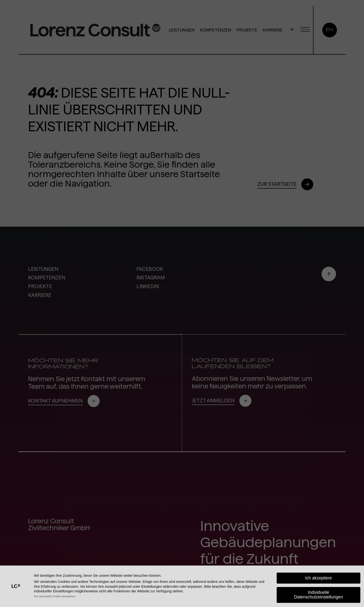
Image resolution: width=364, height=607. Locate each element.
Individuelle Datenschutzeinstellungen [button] (318, 595)
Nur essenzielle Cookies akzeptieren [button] (55, 596)
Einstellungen (152, 587)
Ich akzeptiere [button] (318, 578)
